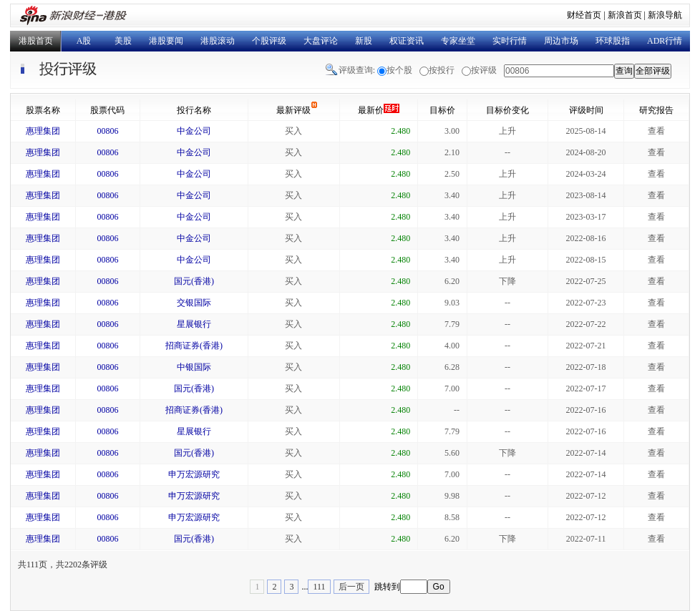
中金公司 (194, 131)
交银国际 (194, 303)
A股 (84, 41)
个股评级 (269, 41)
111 (319, 587)
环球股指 (613, 41)
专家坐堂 (458, 41)
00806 (107, 131)
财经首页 (584, 15)
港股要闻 (166, 41)
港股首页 (36, 41)
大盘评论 (321, 41)
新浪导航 (665, 15)
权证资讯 (407, 41)
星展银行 (194, 324)
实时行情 (510, 41)
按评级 (484, 70)
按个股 (399, 70)
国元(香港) (194, 281)
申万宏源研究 (194, 474)
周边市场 (561, 41)
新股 (364, 41)
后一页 (351, 587)
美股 (123, 41)
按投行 (442, 70)
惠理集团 (43, 131)
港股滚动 (218, 41)
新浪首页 (625, 15)
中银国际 (194, 367)
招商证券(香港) (194, 346)
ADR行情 (665, 41)
